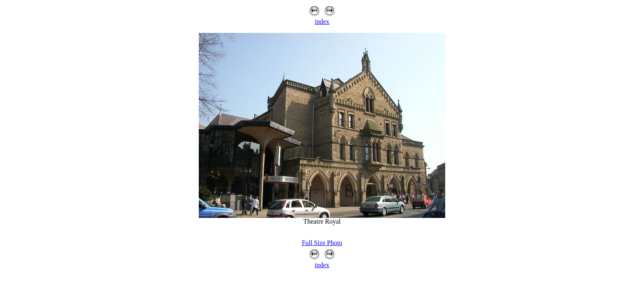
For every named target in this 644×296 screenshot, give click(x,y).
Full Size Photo (322, 243)
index (322, 22)
